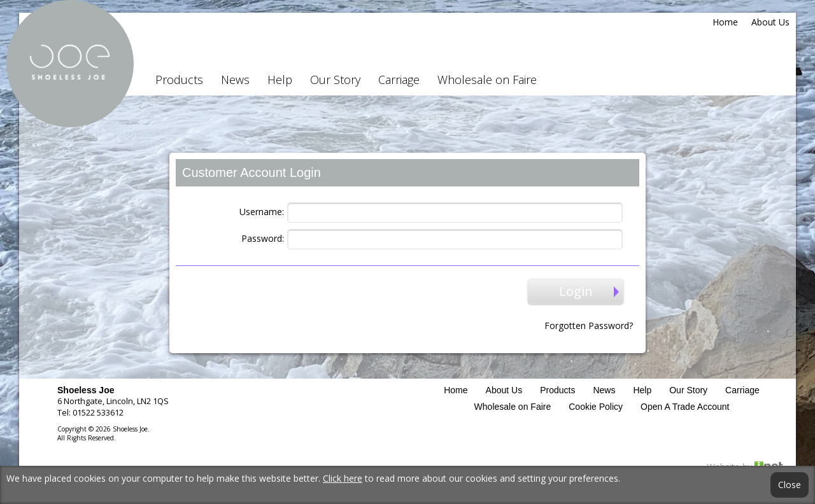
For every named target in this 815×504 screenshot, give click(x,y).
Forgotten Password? (589, 325)
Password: (263, 238)
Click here (343, 478)
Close (790, 485)
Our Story (335, 80)
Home (725, 22)
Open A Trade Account (685, 407)
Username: (262, 212)
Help (280, 80)
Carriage (399, 80)
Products (179, 80)
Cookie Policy (596, 407)
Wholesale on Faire (487, 80)
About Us (770, 22)
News (235, 80)
